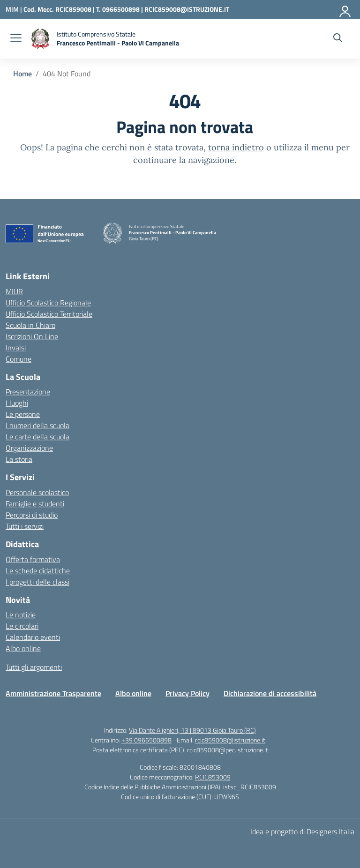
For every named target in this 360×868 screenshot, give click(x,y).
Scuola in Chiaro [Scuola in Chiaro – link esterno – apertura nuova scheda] (30, 325)
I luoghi (17, 403)
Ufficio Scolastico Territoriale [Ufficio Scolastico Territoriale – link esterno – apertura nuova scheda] (49, 314)
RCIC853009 (213, 777)
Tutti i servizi (25, 526)
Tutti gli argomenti (34, 667)
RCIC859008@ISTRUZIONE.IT (187, 9)
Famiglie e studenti (35, 504)
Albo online (23, 648)
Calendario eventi (33, 637)
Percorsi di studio (32, 515)
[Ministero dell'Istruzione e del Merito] (15, 9)
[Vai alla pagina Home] (22, 74)
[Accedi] (345, 9)
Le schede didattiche (38, 571)
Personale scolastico (37, 492)
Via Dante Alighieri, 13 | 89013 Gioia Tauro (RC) (192, 730)
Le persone (23, 414)
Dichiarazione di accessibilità (270, 693)
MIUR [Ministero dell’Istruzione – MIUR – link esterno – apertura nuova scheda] (14, 291)
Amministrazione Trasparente (53, 693)
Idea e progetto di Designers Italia (302, 831)
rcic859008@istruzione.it (230, 740)
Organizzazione (29, 448)
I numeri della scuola (37, 425)
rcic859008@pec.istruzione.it (228, 750)
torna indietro (236, 147)
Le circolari (22, 626)
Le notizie (21, 615)
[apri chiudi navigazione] (16, 39)
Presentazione (28, 392)
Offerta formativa (33, 559)
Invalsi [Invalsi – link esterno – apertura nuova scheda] (16, 348)
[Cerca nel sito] (338, 39)
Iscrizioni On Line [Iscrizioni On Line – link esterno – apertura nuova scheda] (32, 336)
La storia (19, 459)
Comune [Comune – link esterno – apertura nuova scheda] (19, 359)
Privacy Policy (187, 693)
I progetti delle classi (37, 582)
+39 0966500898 (146, 740)
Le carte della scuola (37, 437)
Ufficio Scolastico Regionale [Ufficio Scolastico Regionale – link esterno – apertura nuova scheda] (48, 303)
